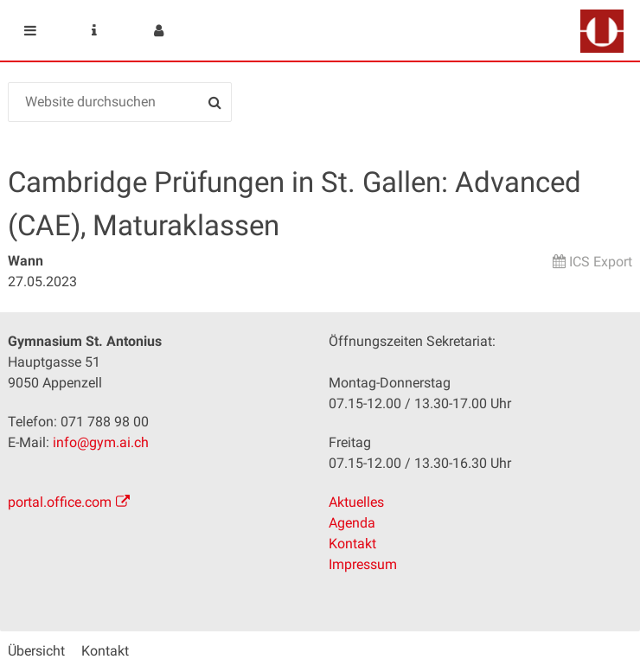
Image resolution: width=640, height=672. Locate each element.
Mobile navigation (30, 30)
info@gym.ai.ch (101, 442)
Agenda (352, 523)
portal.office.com (60, 502)
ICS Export (601, 262)
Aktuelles (356, 502)
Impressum (363, 564)
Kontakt (352, 544)
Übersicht (36, 651)
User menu (158, 30)
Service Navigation (94, 30)
